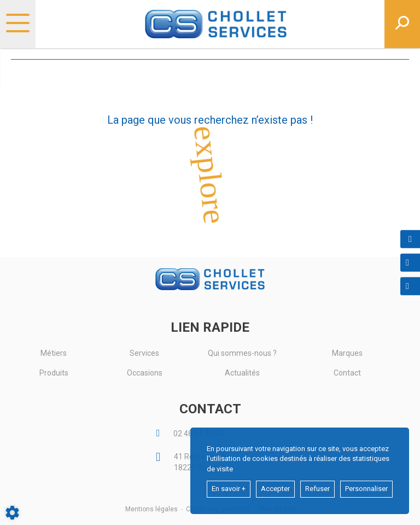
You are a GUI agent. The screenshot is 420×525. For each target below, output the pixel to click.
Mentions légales (151, 509)
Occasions (145, 373)
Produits (54, 373)
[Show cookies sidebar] (12, 513)
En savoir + (229, 489)
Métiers (54, 353)
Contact (347, 373)
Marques (347, 353)
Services (144, 353)
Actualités (242, 373)
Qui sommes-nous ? (242, 353)
